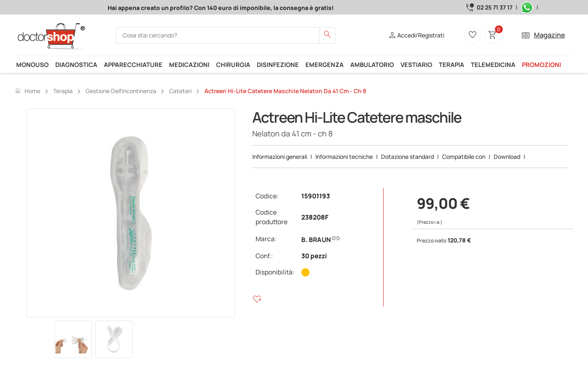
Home (27, 91)
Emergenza (325, 64)
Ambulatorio (372, 64)
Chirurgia (233, 64)
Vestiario (416, 64)
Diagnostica (76, 64)
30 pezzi (314, 256)
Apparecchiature (133, 64)
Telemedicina (493, 64)
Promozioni (541, 64)
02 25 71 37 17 (495, 7)
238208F (315, 217)
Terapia (451, 64)
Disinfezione (278, 64)
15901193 (316, 196)
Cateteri (180, 91)
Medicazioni (189, 64)
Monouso (32, 64)
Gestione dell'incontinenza (121, 91)
